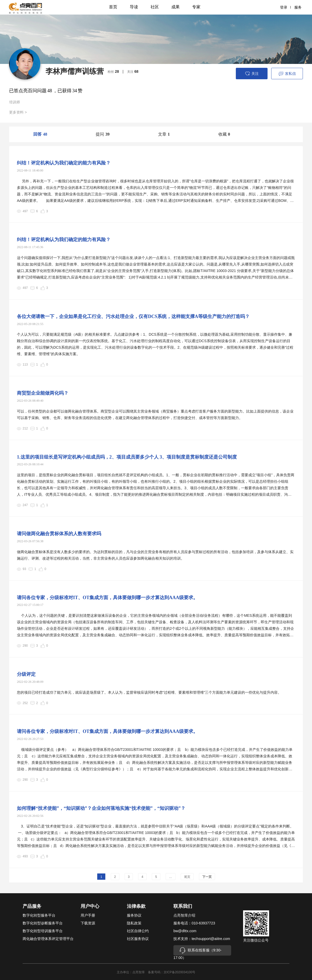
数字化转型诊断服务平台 (43, 923)
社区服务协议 (138, 939)
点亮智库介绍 (184, 915)
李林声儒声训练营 (75, 71)
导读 (134, 7)
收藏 (224, 134)
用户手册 (88, 915)
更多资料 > (18, 112)
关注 (252, 74)
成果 (175, 7)
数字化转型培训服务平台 (43, 931)
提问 (103, 134)
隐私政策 (134, 923)
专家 (196, 7)
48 (50, 91)
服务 (298, 7)
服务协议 (134, 915)
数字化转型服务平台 (39, 915)
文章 (164, 134)
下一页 (207, 877)
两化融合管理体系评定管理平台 (48, 939)
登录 (285, 7)
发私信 (287, 74)
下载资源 (88, 923)
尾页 (187, 877)
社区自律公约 (138, 931)
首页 (113, 7)
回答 (40, 134)
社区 (155, 7)
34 (75, 91)
